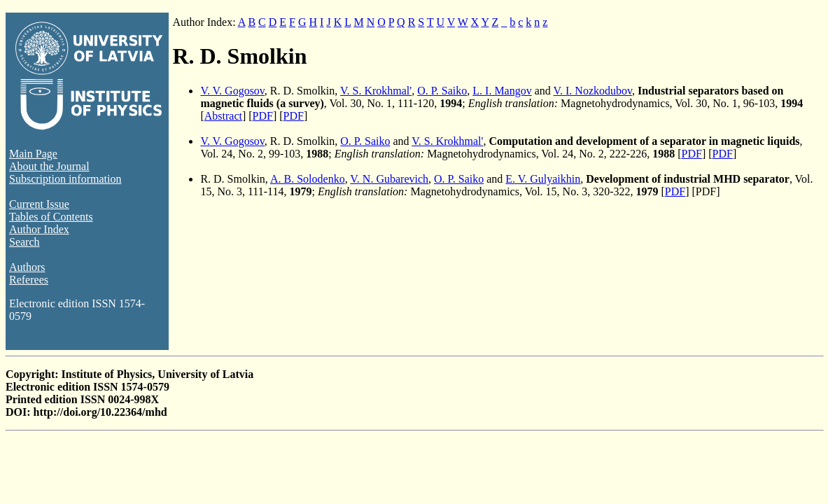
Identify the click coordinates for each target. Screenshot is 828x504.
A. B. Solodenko (308, 179)
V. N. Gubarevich (389, 179)
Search (24, 242)
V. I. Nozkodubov (593, 91)
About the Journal (49, 166)
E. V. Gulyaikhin (543, 179)
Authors (27, 267)
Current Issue (39, 204)
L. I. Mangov (502, 91)
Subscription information (65, 179)
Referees (29, 280)
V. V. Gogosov (232, 91)
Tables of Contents (51, 217)
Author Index (39, 229)
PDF (263, 116)
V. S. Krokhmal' (376, 91)
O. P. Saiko (442, 91)
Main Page (33, 154)
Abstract (223, 116)
